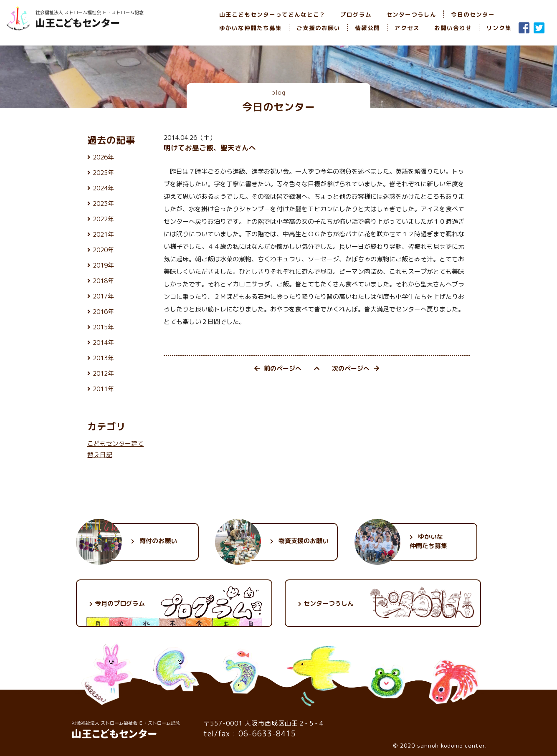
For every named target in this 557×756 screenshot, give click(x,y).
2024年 (103, 188)
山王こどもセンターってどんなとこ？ (272, 14)
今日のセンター (473, 14)
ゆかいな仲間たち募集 (251, 28)
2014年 (103, 343)
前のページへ (278, 368)
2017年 (103, 296)
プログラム (356, 14)
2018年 (103, 281)
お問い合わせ (453, 28)
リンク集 (499, 28)
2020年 (103, 250)
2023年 (103, 204)
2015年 (103, 327)
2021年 (103, 234)
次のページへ (356, 368)
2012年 (103, 373)
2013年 (103, 358)
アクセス (407, 28)
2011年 (103, 389)
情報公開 (367, 28)
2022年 (103, 219)
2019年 (103, 265)
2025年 (103, 173)
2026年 (103, 157)
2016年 (103, 312)
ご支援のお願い (318, 28)
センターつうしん (411, 14)
